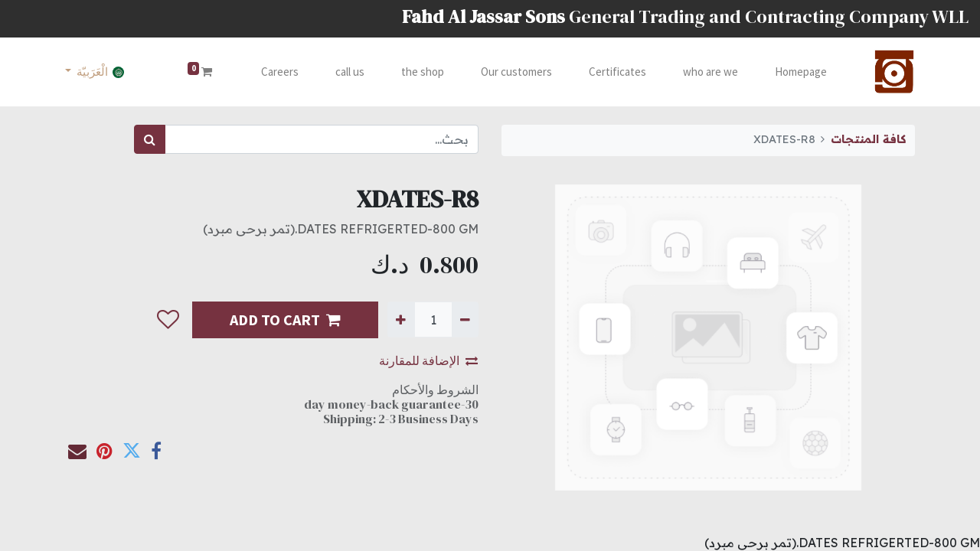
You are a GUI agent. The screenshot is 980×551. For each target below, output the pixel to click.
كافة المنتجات (868, 139)
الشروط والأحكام (435, 390)
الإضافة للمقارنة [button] (428, 360)
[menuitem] (798, 72)
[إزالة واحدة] (465, 319)
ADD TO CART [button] (285, 320)
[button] (168, 320)
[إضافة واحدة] (401, 319)
